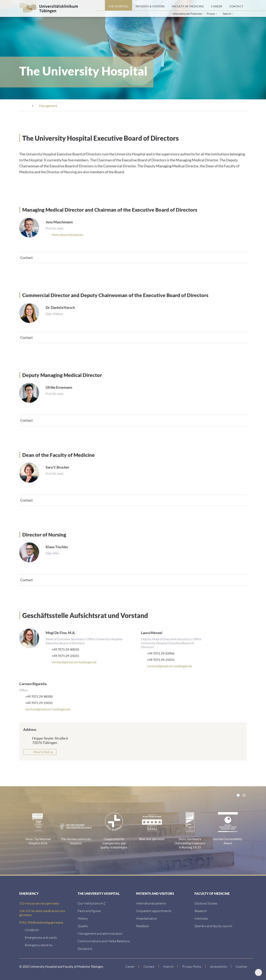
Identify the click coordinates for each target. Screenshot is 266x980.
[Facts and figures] (89, 910)
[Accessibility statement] (219, 966)
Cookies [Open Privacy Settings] (241, 966)
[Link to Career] (130, 966)
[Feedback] (143, 925)
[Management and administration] (100, 933)
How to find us (43, 751)
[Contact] (236, 5)
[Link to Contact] (149, 966)
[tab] (133, 257)
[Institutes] (201, 918)
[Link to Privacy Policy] (192, 966)
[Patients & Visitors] (150, 5)
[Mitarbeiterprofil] (67, 234)
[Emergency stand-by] (39, 945)
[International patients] (151, 903)
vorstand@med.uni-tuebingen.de (74, 662)
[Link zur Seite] (85, 948)
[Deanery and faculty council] (213, 925)
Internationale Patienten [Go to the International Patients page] (188, 14)
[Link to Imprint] (169, 966)
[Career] (217, 5)
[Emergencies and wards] (41, 937)
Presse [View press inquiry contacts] (211, 14)
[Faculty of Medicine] (188, 5)
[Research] (201, 910)
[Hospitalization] (147, 918)
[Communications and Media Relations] (104, 941)
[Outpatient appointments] (154, 910)
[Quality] (83, 925)
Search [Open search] (227, 14)
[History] (83, 918)
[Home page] (101, 5)
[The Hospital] (118, 5)
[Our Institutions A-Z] (92, 903)
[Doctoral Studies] (206, 903)
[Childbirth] (32, 929)
